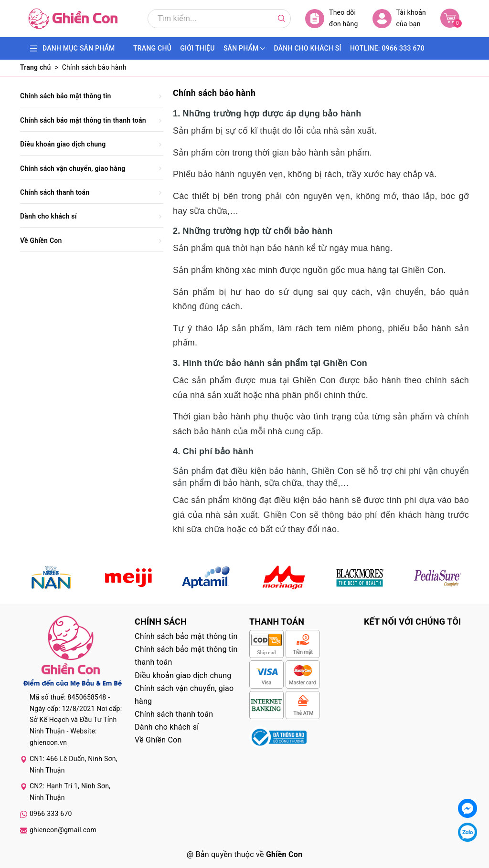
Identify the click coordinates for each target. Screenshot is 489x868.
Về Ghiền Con (41, 241)
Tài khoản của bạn (399, 18)
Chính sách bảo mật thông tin (66, 96)
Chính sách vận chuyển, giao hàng (73, 168)
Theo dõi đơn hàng (332, 18)
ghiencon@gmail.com (63, 830)
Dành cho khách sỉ (48, 216)
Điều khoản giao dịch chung (63, 144)
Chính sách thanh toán (55, 192)
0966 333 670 (51, 814)
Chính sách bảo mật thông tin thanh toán (83, 120)
